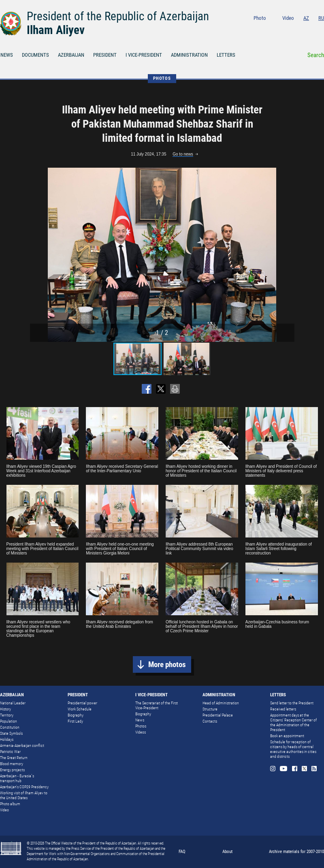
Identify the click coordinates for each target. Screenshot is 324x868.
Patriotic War (10, 752)
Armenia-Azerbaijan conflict (22, 745)
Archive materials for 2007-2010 (296, 852)
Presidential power (82, 703)
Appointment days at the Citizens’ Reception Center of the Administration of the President (293, 722)
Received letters (283, 709)
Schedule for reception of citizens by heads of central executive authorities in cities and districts (293, 749)
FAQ (182, 852)
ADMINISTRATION (189, 55)
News (140, 720)
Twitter (311, 29)
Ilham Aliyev (56, 30)
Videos (141, 732)
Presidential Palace (218, 715)
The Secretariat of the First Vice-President (157, 705)
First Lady (75, 721)
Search (316, 55)
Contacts (210, 721)
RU (321, 18)
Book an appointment (287, 736)
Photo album (10, 804)
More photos (167, 664)
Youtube (289, 29)
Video (288, 18)
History (5, 709)
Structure (210, 709)
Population (9, 721)
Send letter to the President (292, 703)
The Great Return (14, 758)
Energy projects (12, 770)
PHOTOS (162, 78)
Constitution (10, 727)
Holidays (7, 739)
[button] (287, 255)
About (227, 852)
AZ (306, 18)
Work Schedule (80, 709)
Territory (7, 715)
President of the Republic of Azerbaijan (118, 16)
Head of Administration (221, 703)
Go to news (183, 154)
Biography (76, 715)
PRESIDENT (105, 55)
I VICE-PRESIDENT (144, 55)
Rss (321, 29)
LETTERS (226, 55)
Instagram (277, 29)
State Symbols (11, 733)
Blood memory (12, 764)
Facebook (300, 29)
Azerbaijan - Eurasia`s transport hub (17, 778)
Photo (260, 18)
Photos (141, 726)
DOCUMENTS (35, 55)
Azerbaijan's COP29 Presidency (24, 787)
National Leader (13, 703)
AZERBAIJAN (71, 55)
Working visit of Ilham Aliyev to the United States (24, 795)
